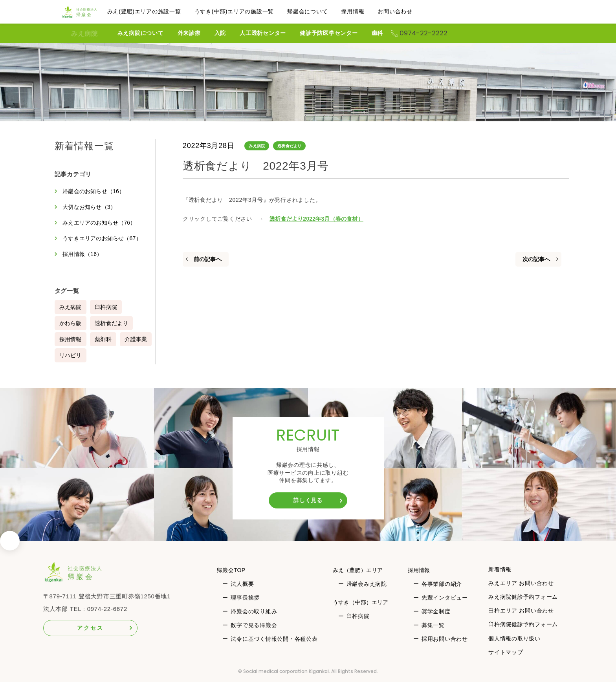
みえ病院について (170, 33)
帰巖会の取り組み (254, 611)
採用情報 (367, 11)
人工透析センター (292, 33)
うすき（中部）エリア (363, 602)
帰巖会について (322, 11)
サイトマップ (506, 652)
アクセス (90, 628)
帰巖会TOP (233, 570)
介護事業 (71, 355)
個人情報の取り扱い (515, 638)
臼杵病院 (107, 307)
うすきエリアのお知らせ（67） (104, 238)
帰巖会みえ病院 (366, 584)
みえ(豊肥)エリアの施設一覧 (159, 11)
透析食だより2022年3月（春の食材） (318, 219)
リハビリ (107, 355)
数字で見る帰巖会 (254, 625)
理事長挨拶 (245, 598)
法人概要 (242, 584)
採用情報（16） (84, 254)
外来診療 (218, 33)
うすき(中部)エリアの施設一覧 (249, 11)
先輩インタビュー (445, 598)
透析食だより (291, 146)
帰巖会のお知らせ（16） (96, 191)
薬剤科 (104, 339)
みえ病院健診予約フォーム (523, 597)
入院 (249, 33)
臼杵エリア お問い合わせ (522, 611)
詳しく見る (308, 500)
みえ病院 (84, 33)
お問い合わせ (410, 11)
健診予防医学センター (358, 33)
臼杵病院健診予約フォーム (523, 624)
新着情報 (500, 569)
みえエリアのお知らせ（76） (101, 223)
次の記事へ (536, 259)
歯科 (407, 33)
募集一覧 (434, 625)
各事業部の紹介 (443, 584)
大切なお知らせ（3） (91, 207)
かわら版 (71, 323)
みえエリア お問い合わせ (522, 583)
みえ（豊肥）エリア (360, 570)
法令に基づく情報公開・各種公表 (274, 639)
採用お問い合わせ (445, 639)
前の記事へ (208, 259)
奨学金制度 (437, 611)
